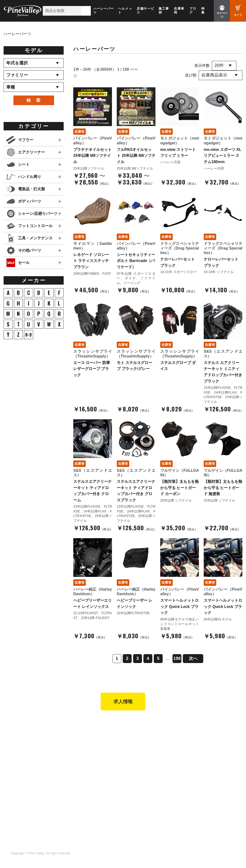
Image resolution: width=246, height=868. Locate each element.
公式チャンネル (82, 794)
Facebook (136, 787)
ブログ (193, 10)
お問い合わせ (196, 753)
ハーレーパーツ (104, 10)
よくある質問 (196, 746)
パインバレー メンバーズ (206, 739)
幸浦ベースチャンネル (87, 800)
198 (177, 658)
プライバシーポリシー (203, 759)
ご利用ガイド (138, 753)
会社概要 (193, 733)
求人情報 (123, 702)
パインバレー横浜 (83, 733)
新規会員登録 (138, 733)
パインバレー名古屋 (85, 739)
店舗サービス (145, 10)
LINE (132, 800)
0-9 (28, 335)
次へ (193, 658)
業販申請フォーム (142, 766)
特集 (203, 10)
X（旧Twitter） (140, 794)
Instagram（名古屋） (145, 814)
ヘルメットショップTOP (147, 746)
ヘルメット (125, 10)
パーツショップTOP (144, 739)
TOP (13, 724)
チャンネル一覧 (82, 787)
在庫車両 (179, 10)
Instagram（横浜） (143, 807)
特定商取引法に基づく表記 (149, 759)
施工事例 (164, 10)
